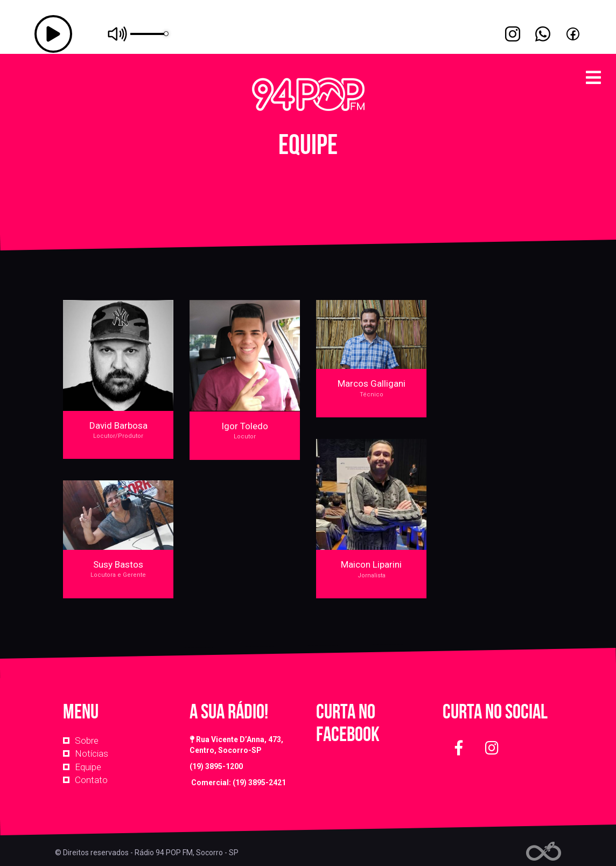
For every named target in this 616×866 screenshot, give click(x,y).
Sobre (87, 741)
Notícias (92, 753)
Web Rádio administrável (544, 851)
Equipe (88, 767)
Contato (91, 780)
